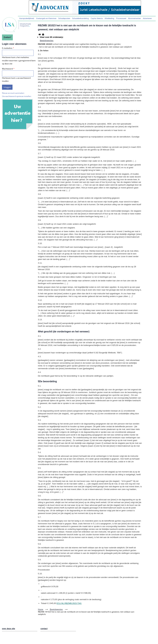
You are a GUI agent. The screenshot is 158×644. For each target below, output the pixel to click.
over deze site (9, 629)
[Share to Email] (40, 34)
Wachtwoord (7, 69)
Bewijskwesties (47, 40)
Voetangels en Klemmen (46, 18)
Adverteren (147, 18)
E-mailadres (7, 48)
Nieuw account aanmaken (13, 93)
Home (41, 609)
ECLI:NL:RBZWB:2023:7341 (69, 603)
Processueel (121, 18)
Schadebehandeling (80, 18)
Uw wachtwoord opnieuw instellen (17, 96)
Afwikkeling (109, 18)
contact (44, 629)
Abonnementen (134, 18)
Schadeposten (64, 18)
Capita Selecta (97, 18)
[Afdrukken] (43, 34)
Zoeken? (7, 37)
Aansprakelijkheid (27, 18)
